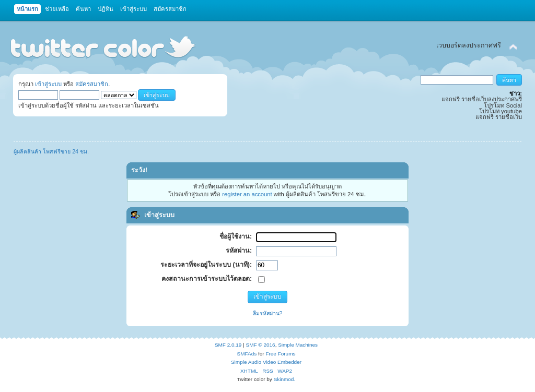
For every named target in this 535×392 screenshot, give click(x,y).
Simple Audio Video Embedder (266, 362)
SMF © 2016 (261, 345)
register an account (247, 194)
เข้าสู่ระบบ (48, 84)
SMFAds (247, 354)
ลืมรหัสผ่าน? (268, 313)
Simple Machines (298, 345)
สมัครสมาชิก (92, 84)
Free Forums (280, 354)
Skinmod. (285, 379)
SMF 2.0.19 (228, 345)
